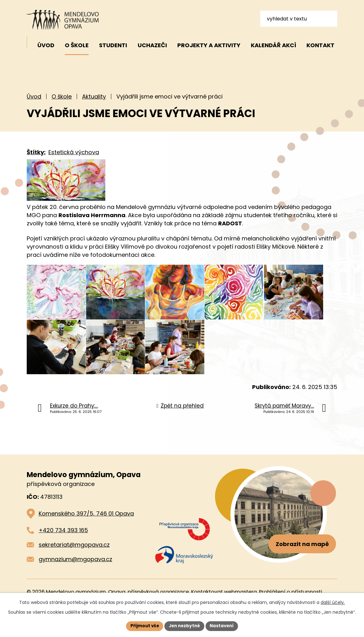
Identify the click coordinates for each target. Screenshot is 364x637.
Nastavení (223, 626)
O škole (62, 96)
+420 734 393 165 (63, 547)
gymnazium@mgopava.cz (75, 576)
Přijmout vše (143, 626)
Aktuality (94, 96)
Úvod (34, 96)
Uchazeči (152, 45)
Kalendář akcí (273, 45)
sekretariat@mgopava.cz (74, 562)
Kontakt (320, 45)
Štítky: (36, 152)
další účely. (333, 602)
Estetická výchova (74, 152)
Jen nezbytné (184, 626)
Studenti (113, 45)
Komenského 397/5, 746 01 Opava (86, 530)
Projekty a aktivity (209, 45)
